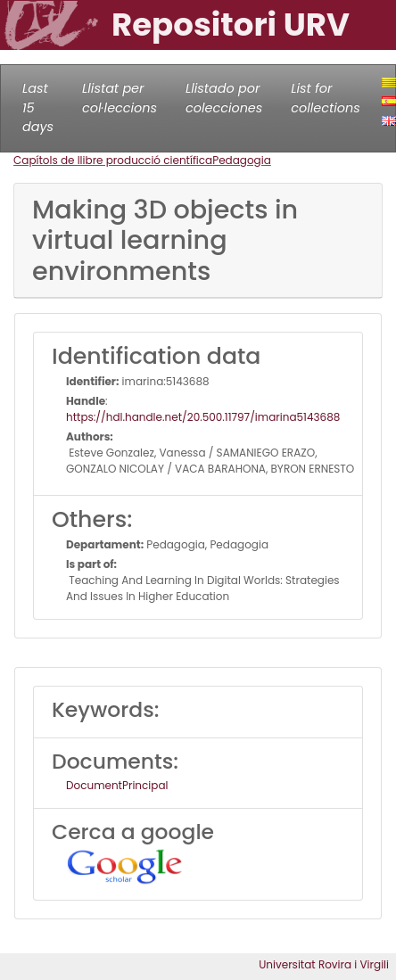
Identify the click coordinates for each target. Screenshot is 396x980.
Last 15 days (38, 107)
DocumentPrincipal (117, 785)
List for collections (325, 98)
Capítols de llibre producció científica (113, 160)
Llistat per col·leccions (120, 98)
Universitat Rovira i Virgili (324, 964)
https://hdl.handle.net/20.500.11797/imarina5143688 (203, 417)
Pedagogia (242, 160)
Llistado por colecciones (224, 98)
